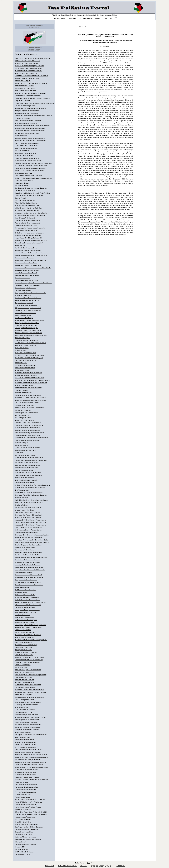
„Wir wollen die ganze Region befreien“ (27, 760)
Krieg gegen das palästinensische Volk (27, 220)
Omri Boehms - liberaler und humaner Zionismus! (31, 188)
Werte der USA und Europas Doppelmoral (28, 537)
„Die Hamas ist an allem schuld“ (25, 455)
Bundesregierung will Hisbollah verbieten (28, 235)
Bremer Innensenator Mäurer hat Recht (28, 300)
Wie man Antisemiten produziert (25, 792)
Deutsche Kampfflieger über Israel (26, 375)
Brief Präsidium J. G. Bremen (24, 852)
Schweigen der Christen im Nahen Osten (28, 627)
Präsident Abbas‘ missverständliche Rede (28, 333)
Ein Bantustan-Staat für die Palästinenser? (29, 660)
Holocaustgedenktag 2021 (23, 173)
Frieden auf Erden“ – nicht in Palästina (27, 285)
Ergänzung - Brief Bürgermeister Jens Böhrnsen (30, 762)
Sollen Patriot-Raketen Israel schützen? (28, 685)
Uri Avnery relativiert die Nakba (25, 595)
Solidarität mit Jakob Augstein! (25, 682)
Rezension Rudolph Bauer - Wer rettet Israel (29, 690)
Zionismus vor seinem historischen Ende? (28, 575)
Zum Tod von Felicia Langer (24, 318)
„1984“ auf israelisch (21, 390)
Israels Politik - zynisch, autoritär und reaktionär (30, 260)
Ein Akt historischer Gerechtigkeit (26, 747)
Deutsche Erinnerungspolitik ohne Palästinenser (30, 108)
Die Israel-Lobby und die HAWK (25, 450)
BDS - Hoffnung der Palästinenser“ (26, 148)
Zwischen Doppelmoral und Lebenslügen (28, 545)
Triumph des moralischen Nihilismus (26, 280)
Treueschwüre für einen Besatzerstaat (27, 223)
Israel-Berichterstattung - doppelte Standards (29, 433)
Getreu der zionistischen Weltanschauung (28, 68)
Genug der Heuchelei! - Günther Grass (27, 727)
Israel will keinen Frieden (23, 820)
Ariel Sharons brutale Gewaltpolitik (26, 620)
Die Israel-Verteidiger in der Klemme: (27, 63)
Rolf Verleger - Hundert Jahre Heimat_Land (29, 358)
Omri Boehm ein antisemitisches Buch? (28, 96)
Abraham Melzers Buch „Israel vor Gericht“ (29, 493)
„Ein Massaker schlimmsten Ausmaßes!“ (28, 582)
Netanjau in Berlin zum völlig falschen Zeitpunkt (30, 692)
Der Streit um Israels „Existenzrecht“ (27, 463)
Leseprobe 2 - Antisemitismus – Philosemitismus (31, 522)
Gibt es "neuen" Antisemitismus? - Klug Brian (30, 800)
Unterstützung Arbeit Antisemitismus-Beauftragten (31, 335)
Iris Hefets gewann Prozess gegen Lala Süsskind (31, 815)
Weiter (83, 863)
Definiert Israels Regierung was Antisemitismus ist (31, 255)
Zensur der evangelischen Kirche (25, 288)
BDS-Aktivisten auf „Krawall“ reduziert (27, 270)
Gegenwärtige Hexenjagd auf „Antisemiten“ (29, 243)
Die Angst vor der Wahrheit (23, 650)
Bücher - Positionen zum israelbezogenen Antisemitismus (33, 178)
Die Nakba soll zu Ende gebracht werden (28, 161)
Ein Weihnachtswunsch (22, 490)
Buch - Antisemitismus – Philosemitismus (28, 530)
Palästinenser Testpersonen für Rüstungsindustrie (31, 640)
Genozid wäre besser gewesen (25, 106)
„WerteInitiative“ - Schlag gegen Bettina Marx (30, 320)
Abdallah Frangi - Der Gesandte (25, 742)
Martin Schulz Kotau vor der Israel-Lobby (28, 388)
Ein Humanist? (19, 453)
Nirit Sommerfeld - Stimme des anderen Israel (30, 215)
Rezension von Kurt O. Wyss (24, 478)
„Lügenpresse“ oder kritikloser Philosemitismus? (30, 488)
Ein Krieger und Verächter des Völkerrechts (29, 458)
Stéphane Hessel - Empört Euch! (25, 775)
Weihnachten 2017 (21, 363)
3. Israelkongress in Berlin (23, 647)
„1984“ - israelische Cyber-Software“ (27, 146)
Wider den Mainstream (22, 278)
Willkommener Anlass (22, 587)
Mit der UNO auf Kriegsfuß (23, 695)
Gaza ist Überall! (20, 198)
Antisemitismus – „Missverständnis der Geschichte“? (32, 438)
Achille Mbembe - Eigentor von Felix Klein (28, 208)
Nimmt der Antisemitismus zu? (25, 368)
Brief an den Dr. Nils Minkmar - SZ (26, 73)
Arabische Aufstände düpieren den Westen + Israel (31, 780)
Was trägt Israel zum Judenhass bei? (27, 211)
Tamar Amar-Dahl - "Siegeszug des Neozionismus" (31, 83)
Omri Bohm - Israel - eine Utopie (25, 191)
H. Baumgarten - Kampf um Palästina (27, 597)
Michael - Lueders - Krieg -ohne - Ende (27, 61)
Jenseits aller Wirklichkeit (23, 410)
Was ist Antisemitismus (22, 797)
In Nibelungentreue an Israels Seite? (27, 720)
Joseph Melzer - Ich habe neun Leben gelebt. (29, 171)
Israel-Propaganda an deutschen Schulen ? (29, 750)
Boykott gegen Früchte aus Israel (26, 772)
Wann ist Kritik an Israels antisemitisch (27, 440)
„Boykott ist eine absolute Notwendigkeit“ (28, 752)
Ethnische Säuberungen (23, 665)
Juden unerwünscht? (21, 667)
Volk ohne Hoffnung (21, 849)
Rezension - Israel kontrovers (24, 617)
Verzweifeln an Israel (21, 782)
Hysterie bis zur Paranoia (23, 295)
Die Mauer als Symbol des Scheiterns (27, 275)
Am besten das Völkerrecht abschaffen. (28, 562)
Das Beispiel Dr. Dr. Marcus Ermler (26, 248)
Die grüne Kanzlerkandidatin (24, 156)
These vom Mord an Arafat (23, 712)
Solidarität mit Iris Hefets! (23, 822)
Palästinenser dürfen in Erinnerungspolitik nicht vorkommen (34, 103)
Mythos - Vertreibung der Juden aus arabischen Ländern (33, 283)
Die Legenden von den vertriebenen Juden (29, 567)
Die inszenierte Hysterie (22, 338)
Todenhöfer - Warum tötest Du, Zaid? (27, 777)
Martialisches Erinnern (22, 183)
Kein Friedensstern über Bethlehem (26, 230)
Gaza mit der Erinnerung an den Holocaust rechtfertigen (33, 58)
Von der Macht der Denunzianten (25, 687)
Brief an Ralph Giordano (23, 732)
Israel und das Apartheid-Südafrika (26, 201)
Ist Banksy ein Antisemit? (23, 118)
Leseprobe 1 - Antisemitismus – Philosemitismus (31, 525)
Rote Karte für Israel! (21, 505)
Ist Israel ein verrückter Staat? (24, 510)
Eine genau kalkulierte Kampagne (26, 580)
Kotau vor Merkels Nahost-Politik (25, 790)
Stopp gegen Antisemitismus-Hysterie (27, 323)
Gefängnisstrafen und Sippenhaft (25, 365)
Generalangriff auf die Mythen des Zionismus (29, 697)
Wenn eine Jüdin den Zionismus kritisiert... (29, 517)
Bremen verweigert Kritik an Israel (26, 263)
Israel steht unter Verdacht (23, 642)
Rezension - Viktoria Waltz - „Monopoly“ (28, 635)
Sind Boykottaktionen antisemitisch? (26, 770)
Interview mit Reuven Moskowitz (25, 607)
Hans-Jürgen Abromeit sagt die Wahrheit (28, 250)
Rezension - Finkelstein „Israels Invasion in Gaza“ (31, 755)
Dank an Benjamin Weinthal (24, 470)
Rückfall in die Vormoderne (23, 393)
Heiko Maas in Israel (22, 348)
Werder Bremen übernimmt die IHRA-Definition (30, 168)
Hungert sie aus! (20, 245)
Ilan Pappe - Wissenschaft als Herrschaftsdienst (31, 735)
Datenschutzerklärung (101, 866)
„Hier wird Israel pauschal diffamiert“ (26, 715)
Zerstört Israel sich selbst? (23, 677)
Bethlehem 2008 (20, 847)
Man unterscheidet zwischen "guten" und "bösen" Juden (33, 268)
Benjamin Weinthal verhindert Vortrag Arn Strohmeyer (32, 485)
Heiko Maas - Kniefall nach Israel (25, 353)
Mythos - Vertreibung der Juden (25, 632)
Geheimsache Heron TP (23, 445)
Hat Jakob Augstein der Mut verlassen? (28, 430)
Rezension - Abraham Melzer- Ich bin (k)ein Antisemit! (33, 126)
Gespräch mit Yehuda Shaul (24, 832)
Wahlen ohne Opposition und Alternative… (29, 265)
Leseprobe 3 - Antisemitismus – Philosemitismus (31, 520)
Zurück (77, 863)
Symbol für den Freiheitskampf (25, 218)
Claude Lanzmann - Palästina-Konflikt (27, 448)
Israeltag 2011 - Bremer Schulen (25, 745)
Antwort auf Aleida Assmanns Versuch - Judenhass (31, 76)
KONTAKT (83, 866)
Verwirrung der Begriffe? (23, 810)
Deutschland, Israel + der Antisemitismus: (28, 330)
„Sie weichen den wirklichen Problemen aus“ (29, 378)
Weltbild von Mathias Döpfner (24, 86)
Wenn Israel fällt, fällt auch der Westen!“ (28, 670)
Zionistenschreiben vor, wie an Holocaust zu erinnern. (32, 98)
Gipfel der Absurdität (21, 498)
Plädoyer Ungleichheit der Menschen (27, 111)
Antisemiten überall (21, 592)
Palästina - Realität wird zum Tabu (26, 325)
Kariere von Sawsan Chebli (24, 181)
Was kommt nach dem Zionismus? (26, 652)
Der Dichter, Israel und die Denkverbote (28, 725)
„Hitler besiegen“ (20, 842)
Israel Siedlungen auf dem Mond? (26, 273)
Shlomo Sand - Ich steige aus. (24, 637)
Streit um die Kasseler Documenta (26, 123)
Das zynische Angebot (22, 186)
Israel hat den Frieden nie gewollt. (26, 360)
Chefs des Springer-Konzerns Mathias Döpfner (30, 138)
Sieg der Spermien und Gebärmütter (27, 824)
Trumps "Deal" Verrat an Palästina (26, 305)
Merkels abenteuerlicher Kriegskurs (26, 722)
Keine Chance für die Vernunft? (25, 710)
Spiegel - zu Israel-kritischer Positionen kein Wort (31, 240)
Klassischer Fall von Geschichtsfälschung (28, 298)
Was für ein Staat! (21, 350)
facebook (121, 866)
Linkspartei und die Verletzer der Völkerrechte (30, 570)
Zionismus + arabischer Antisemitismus (27, 662)
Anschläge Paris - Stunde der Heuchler (27, 565)
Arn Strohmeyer (30, 54)
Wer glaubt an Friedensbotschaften (26, 787)
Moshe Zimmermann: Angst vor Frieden (28, 807)
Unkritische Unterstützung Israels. (26, 612)
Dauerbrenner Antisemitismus (24, 550)
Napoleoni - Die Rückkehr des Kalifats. (27, 555)
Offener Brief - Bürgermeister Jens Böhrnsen (29, 765)
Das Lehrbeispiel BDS (22, 415)
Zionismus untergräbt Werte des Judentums (29, 196)
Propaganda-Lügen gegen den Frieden (27, 435)
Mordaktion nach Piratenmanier (25, 817)
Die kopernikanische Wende (24, 385)
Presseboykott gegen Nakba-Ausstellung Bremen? (31, 557)
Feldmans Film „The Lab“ (23, 630)
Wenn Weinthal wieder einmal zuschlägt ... (29, 475)
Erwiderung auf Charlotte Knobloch (26, 705)
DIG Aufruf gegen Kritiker (23, 418)
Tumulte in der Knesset (22, 615)
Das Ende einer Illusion (22, 151)
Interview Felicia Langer (22, 854)
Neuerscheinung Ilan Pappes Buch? (26, 622)
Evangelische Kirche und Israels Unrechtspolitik (30, 293)
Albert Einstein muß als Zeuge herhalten (28, 473)
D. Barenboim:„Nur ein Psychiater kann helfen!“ (30, 717)
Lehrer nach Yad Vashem (23, 290)
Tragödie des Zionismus (23, 101)
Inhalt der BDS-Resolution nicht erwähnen (28, 176)
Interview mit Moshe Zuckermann (26, 844)
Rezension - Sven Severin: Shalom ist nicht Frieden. (32, 535)
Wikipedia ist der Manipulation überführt (28, 308)
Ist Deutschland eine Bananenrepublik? (28, 428)
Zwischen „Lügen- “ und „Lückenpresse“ (28, 423)
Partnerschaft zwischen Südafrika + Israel (28, 71)
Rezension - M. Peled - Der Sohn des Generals (30, 398)
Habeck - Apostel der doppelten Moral (27, 78)
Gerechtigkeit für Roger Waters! (25, 88)
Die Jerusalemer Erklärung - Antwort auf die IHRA (31, 166)
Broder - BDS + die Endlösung (25, 420)
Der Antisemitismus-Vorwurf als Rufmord (28, 508)
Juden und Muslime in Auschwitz (25, 313)
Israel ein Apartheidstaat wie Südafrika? (28, 121)
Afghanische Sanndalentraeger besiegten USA (30, 128)
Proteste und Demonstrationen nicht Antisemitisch (31, 460)
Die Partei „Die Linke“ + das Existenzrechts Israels (31, 757)
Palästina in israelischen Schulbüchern (27, 158)
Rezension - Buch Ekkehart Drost (26, 645)
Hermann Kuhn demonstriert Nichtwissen (28, 373)
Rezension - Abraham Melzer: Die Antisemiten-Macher (32, 380)
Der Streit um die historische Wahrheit (27, 560)
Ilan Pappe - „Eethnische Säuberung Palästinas (30, 625)
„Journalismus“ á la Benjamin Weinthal (27, 465)
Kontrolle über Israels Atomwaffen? (26, 532)
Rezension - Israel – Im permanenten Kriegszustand (32, 542)
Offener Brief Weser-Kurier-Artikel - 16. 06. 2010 (31, 812)
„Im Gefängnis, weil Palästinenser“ (26, 413)
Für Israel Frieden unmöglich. (24, 572)
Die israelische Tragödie (23, 81)
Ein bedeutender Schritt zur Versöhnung (28, 600)
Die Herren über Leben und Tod (25, 547)
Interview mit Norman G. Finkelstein (26, 829)
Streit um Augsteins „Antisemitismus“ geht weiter (31, 675)
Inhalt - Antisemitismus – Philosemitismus (28, 527)
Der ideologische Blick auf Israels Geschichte (30, 228)
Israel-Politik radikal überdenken (25, 91)
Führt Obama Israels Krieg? (24, 655)
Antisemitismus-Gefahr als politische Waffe (29, 577)
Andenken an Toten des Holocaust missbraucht (30, 93)
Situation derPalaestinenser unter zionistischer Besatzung (34, 116)
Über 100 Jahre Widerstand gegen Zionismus (30, 66)
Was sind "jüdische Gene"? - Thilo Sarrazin (29, 802)
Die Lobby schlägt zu (22, 443)
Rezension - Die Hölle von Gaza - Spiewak (29, 503)
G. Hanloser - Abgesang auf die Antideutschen (30, 233)
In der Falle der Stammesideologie (26, 785)
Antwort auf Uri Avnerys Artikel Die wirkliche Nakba (31, 540)
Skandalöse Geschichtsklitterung (25, 345)
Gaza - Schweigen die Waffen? (25, 700)
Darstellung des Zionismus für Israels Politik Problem (32, 193)
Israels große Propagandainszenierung (27, 610)
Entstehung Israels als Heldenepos (26, 340)
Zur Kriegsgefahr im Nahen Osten (26, 225)
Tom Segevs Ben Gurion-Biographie (26, 328)
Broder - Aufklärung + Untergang (25, 837)
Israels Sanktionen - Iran (23, 315)
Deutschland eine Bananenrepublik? (27, 113)
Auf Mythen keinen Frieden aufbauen (27, 730)
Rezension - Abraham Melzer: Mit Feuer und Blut (31, 383)
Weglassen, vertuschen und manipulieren (28, 552)
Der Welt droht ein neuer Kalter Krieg (27, 133)
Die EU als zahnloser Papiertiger (25, 590)
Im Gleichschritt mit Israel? (23, 795)
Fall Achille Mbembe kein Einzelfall (26, 203)
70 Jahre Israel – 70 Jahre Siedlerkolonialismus (30, 343)
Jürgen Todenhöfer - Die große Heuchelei (28, 238)
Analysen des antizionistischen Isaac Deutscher (30, 400)
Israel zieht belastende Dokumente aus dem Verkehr (32, 253)
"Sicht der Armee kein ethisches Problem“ (28, 702)
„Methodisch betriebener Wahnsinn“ (26, 468)
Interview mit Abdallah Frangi (24, 483)
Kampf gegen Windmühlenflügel (25, 153)
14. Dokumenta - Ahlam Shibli (24, 405)
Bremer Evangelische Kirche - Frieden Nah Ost (30, 602)
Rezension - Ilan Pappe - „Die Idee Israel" (28, 515)
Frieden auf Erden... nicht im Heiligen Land (29, 425)
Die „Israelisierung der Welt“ (24, 303)
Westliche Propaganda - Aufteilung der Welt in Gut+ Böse (33, 163)
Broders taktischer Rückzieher (24, 680)
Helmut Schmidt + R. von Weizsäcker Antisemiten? (31, 767)
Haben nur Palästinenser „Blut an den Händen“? (30, 657)
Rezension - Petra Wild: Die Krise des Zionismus (31, 495)
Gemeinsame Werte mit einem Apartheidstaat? (30, 131)
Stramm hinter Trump (22, 370)
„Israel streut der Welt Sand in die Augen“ (28, 839)
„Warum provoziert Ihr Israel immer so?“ (28, 605)
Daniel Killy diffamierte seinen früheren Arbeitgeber (31, 500)
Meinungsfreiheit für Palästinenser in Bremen (29, 355)
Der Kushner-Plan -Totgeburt (24, 258)
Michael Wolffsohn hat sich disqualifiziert (28, 395)
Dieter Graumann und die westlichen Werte (29, 585)
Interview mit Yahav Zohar (23, 834)
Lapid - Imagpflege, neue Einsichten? (27, 143)
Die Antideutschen (21, 136)
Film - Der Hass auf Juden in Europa (27, 403)
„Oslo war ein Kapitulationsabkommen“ (27, 513)
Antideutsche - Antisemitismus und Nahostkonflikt (31, 213)
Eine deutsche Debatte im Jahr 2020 (27, 206)
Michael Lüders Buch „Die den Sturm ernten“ (29, 408)
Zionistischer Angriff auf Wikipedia (26, 805)
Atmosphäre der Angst (22, 707)
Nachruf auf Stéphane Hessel (24, 672)
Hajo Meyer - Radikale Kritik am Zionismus (29, 827)
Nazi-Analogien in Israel (22, 737)
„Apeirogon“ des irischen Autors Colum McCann (30, 141)
